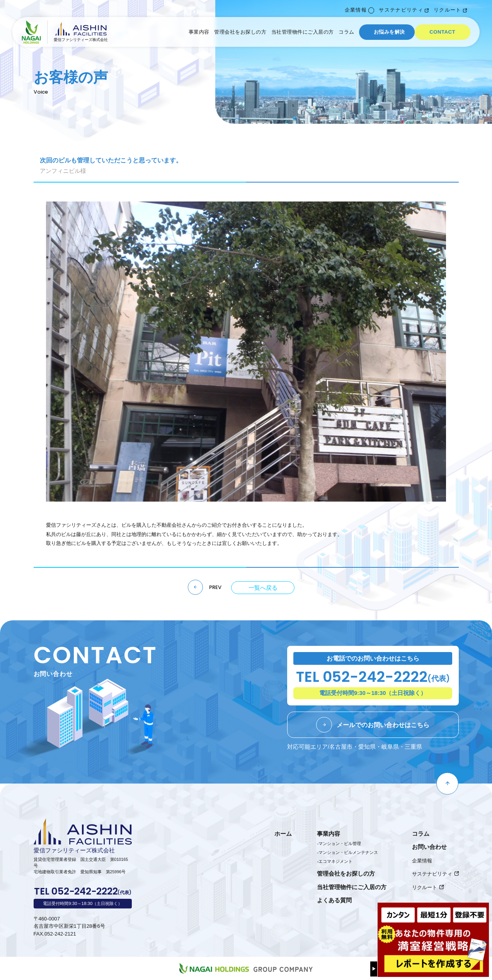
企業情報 (356, 10)
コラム (346, 32)
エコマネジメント (335, 861)
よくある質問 (334, 900)
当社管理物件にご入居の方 (303, 32)
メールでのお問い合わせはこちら (383, 725)
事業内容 (199, 32)
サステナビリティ (401, 10)
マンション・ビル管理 (340, 843)
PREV (215, 588)
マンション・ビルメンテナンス (348, 852)
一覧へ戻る (263, 588)
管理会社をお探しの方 (240, 32)
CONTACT (442, 32)
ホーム (283, 834)
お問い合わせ (429, 847)
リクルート (448, 10)
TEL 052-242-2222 (373, 678)
